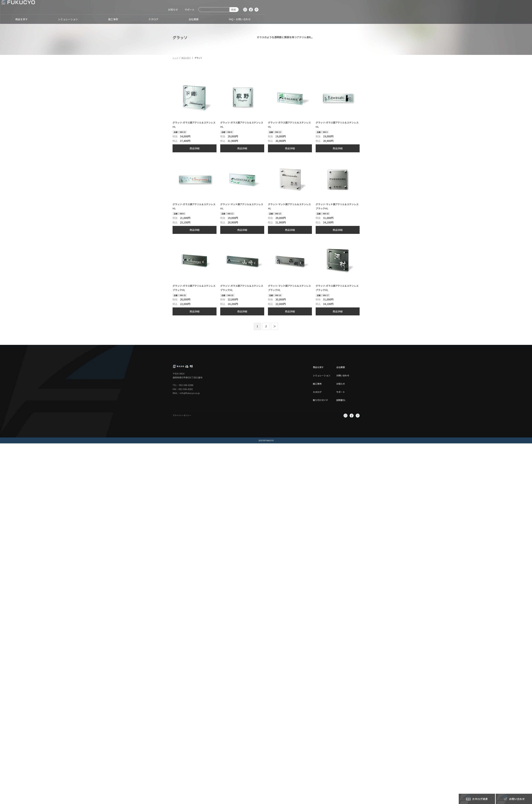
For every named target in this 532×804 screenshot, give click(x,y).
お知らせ (341, 384)
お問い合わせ (343, 375)
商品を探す (186, 58)
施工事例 (317, 384)
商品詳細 (195, 148)
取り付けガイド (320, 400)
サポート (341, 392)
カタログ (317, 392)
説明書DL (341, 400)
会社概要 (341, 367)
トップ (175, 58)
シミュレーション (322, 375)
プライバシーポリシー (182, 415)
